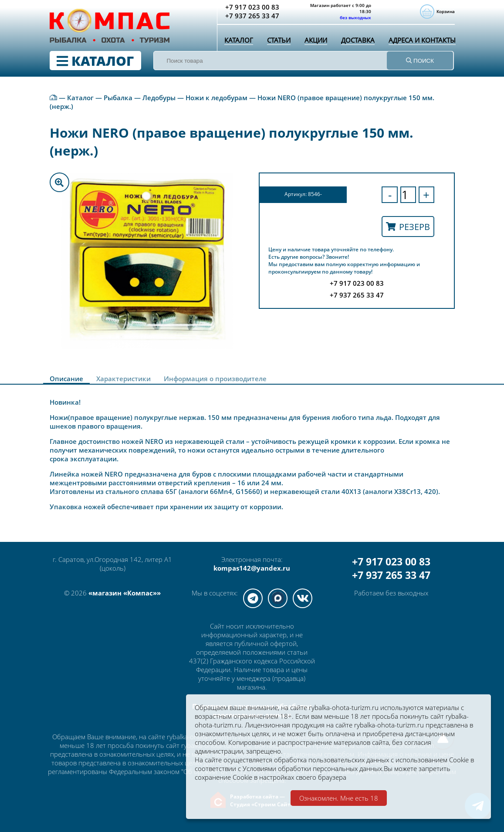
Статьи (279, 40)
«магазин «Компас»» (125, 593)
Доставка (358, 40)
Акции (316, 40)
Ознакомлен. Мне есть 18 (339, 798)
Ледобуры (159, 98)
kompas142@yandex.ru (252, 568)
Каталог (239, 40)
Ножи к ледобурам (216, 98)
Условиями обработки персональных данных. (313, 768)
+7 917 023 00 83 (391, 562)
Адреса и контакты (422, 40)
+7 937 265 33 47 (391, 575)
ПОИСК (420, 61)
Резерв (408, 227)
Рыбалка (118, 98)
